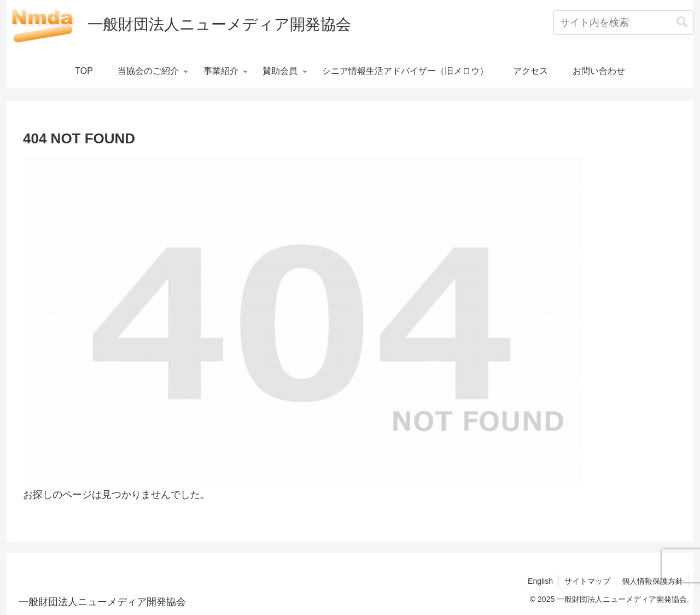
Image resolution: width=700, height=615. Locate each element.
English (540, 581)
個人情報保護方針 (652, 581)
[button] (682, 22)
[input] (623, 23)
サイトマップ (587, 581)
